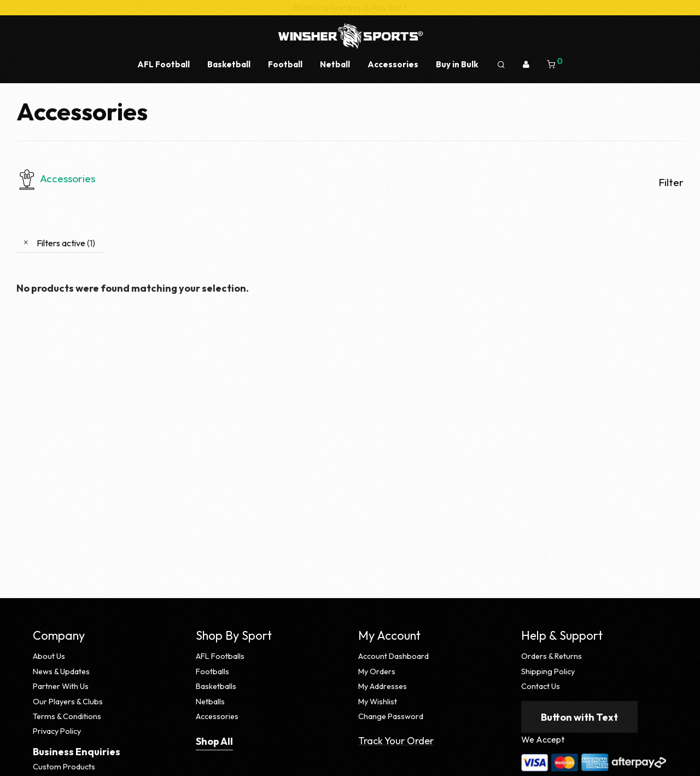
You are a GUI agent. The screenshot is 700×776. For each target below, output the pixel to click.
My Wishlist (378, 702)
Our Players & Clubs (68, 702)
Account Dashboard (393, 656)
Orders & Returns (552, 656)
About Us (49, 656)
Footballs (212, 671)
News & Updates (61, 671)
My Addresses (383, 686)
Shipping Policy (548, 671)
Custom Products (64, 767)
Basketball (229, 64)
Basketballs (216, 686)
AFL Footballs (220, 656)
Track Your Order (396, 741)
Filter (671, 182)
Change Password (391, 716)
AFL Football (164, 64)
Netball (335, 64)
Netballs (210, 702)
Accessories (393, 64)
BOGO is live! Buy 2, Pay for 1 (350, 8)
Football (285, 64)
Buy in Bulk (457, 64)
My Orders (377, 671)
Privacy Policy (57, 731)
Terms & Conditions (67, 716)
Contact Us (541, 686)
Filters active (66, 243)
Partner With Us (61, 686)
